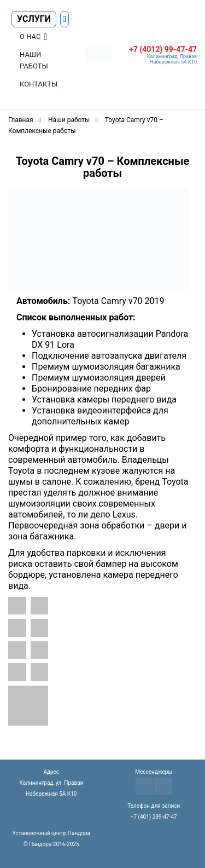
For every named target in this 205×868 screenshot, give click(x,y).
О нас (30, 36)
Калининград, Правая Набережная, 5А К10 (172, 59)
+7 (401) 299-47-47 (154, 817)
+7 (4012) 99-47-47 (163, 49)
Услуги (34, 19)
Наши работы (34, 60)
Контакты (39, 84)
